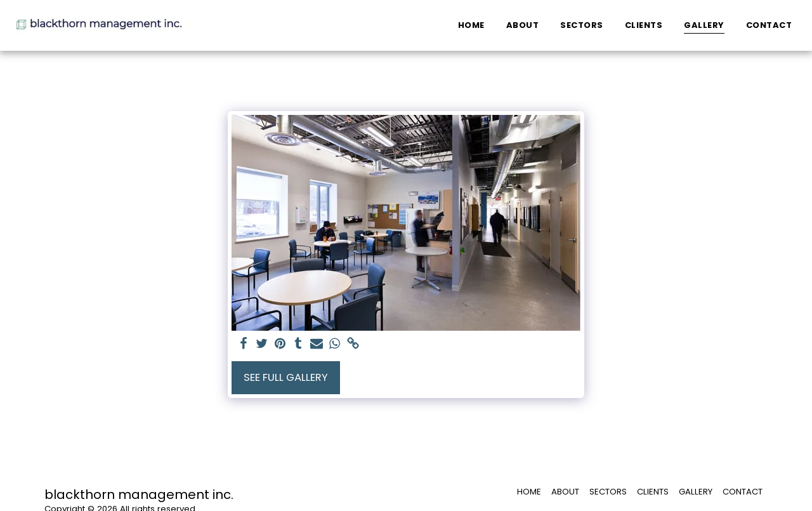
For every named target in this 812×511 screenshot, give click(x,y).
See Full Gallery (286, 377)
